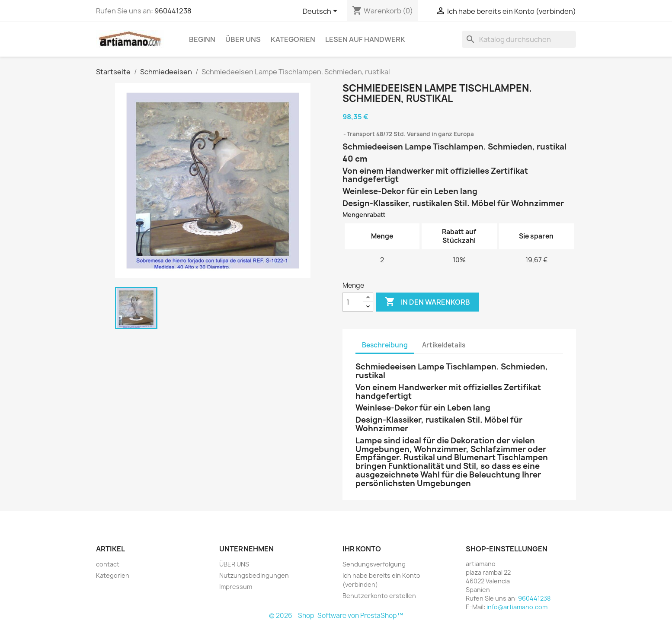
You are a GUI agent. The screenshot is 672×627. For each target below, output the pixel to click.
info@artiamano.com (517, 607)
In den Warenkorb (427, 302)
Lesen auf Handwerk (365, 39)
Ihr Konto (362, 549)
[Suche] (519, 39)
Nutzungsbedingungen (254, 575)
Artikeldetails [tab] (444, 345)
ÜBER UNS (243, 39)
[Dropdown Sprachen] (322, 12)
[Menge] (353, 302)
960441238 (173, 11)
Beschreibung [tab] (385, 345)
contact (108, 564)
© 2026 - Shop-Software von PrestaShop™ (336, 616)
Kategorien (293, 39)
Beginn (202, 39)
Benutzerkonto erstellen (379, 596)
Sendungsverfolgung (374, 564)
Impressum (236, 587)
